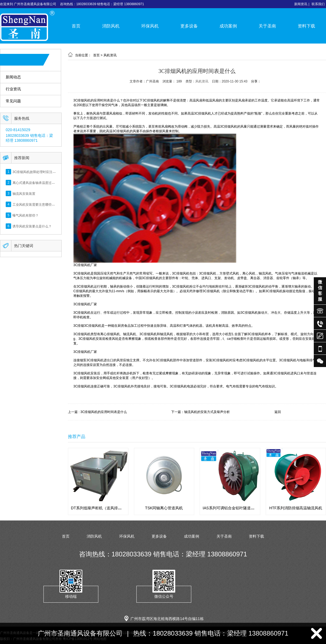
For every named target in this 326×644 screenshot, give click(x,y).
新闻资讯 (301, 4)
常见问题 (13, 101)
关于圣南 (267, 26)
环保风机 (150, 26)
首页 (76, 26)
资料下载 (306, 26)
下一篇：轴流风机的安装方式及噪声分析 (200, 412)
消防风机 (111, 26)
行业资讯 (13, 89)
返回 (278, 412)
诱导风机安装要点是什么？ (32, 226)
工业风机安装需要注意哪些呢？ (35, 204)
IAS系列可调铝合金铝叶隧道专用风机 (234, 508)
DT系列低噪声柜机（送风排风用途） (102, 508)
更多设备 (189, 26)
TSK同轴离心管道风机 (164, 508)
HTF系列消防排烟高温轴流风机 (296, 508)
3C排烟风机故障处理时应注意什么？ (39, 172)
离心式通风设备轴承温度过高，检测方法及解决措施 (50, 183)
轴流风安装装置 (24, 193)
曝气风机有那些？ (26, 215)
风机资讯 (110, 55)
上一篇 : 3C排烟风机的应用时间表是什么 (97, 412)
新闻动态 (13, 77)
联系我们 (318, 4)
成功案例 (228, 26)
